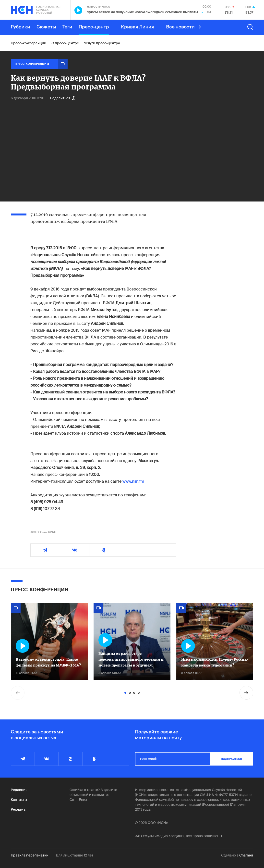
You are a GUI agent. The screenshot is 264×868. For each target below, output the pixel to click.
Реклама (18, 809)
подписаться (231, 759)
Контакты (19, 800)
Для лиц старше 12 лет (75, 855)
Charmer (246, 855)
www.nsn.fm (133, 481)
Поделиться (63, 98)
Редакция (19, 790)
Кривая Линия (138, 27)
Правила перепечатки (30, 855)
